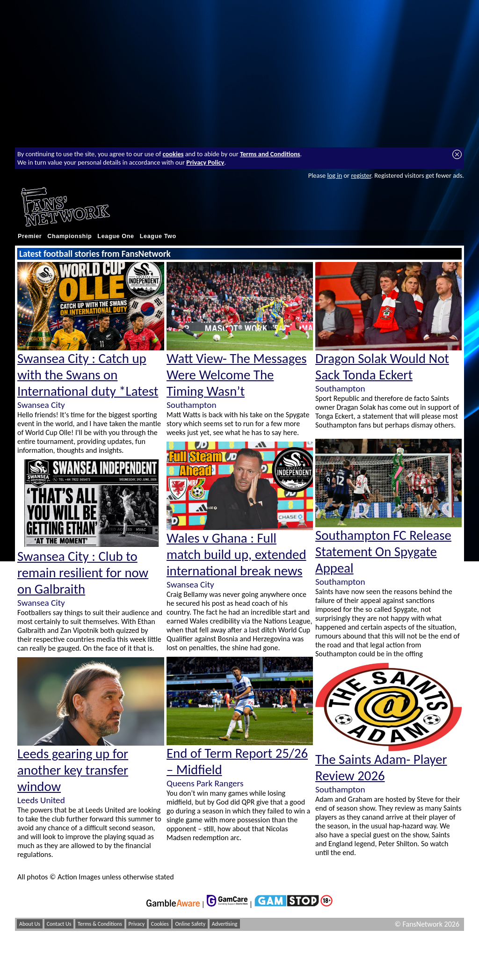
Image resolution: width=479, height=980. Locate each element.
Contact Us (59, 924)
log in (334, 175)
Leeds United (41, 800)
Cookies (160, 924)
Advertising (225, 924)
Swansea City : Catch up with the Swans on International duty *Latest (88, 375)
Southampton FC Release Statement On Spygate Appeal (383, 552)
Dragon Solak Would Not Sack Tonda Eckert (382, 367)
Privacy (137, 924)
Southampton (191, 405)
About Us (30, 924)
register (361, 175)
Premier (30, 236)
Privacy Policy (205, 162)
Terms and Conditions (270, 154)
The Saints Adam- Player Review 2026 (381, 768)
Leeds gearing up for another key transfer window (73, 770)
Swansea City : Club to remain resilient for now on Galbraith (83, 573)
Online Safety (190, 924)
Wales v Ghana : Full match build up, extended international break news (236, 555)
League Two (158, 236)
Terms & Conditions (100, 924)
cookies (173, 154)
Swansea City (41, 405)
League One (116, 236)
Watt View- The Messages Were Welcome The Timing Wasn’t (237, 375)
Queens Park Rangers (205, 783)
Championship (69, 236)
